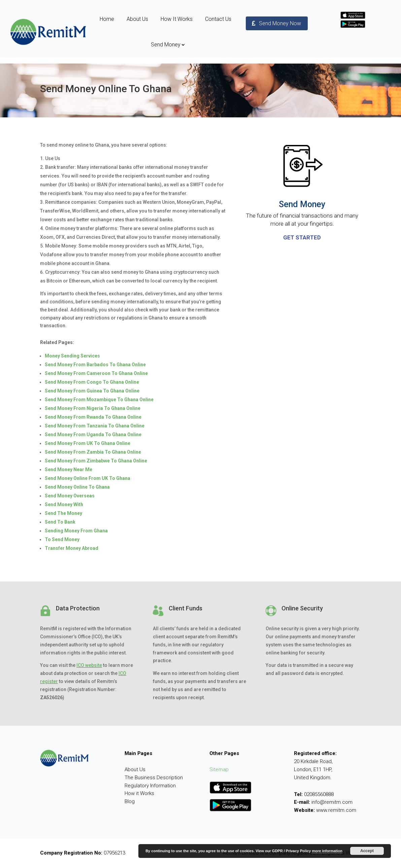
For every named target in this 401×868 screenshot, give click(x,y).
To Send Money (62, 539)
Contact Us (218, 19)
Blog (130, 801)
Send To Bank (60, 522)
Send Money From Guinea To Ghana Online (92, 391)
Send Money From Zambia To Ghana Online (93, 452)
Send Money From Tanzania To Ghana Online (95, 426)
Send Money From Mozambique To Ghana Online (99, 400)
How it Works (139, 793)
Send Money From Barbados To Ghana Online (95, 365)
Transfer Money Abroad (72, 548)
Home (107, 19)
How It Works (177, 19)
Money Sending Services (72, 356)
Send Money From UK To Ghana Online (88, 443)
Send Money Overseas (70, 496)
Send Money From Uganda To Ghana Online (93, 435)
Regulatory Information (150, 786)
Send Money (166, 45)
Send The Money (63, 513)
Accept (367, 851)
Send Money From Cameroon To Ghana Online (96, 373)
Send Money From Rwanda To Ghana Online (93, 417)
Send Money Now (280, 23)
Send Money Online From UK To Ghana (88, 478)
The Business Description (154, 778)
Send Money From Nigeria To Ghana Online (93, 408)
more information (327, 851)
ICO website (89, 665)
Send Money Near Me (69, 469)
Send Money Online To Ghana (77, 487)
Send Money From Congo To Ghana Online (92, 382)
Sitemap (219, 769)
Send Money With (64, 504)
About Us (137, 19)
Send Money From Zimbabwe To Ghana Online (96, 461)
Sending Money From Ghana (76, 531)
